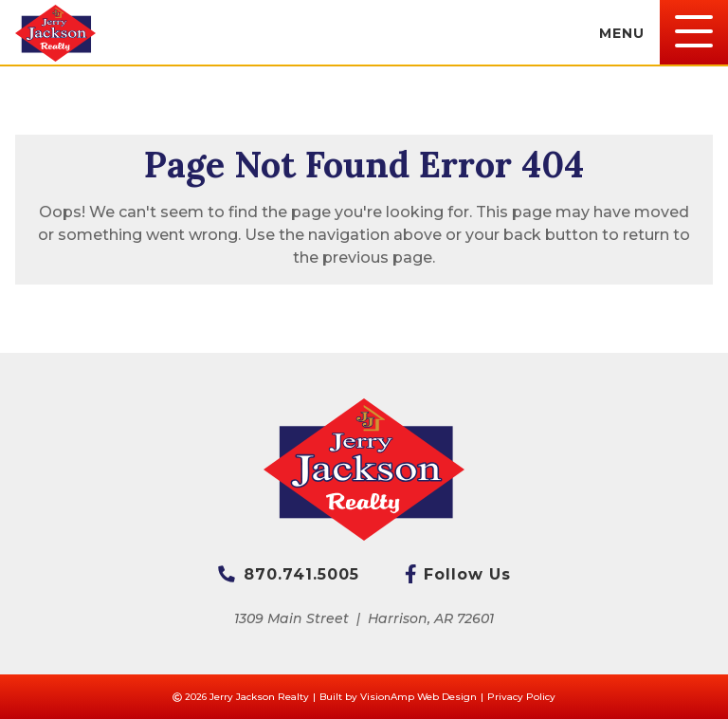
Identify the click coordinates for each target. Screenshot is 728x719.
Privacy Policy (521, 697)
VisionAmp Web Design (419, 697)
